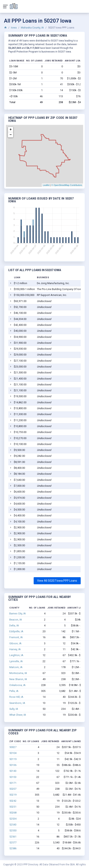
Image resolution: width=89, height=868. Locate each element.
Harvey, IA (15, 649)
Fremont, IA (16, 637)
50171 (13, 783)
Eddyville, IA (16, 631)
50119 (13, 759)
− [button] (11, 135)
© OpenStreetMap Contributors (67, 185)
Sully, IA (14, 709)
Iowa (14, 28)
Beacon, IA (16, 620)
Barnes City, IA (18, 613)
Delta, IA (14, 625)
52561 (13, 837)
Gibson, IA (15, 643)
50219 (13, 795)
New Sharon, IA (18, 679)
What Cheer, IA (18, 715)
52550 (13, 830)
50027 (13, 747)
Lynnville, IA (16, 661)
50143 (13, 771)
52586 (13, 848)
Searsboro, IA (17, 703)
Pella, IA (14, 691)
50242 (13, 801)
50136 (13, 765)
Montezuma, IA (18, 673)
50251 (13, 807)
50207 (13, 789)
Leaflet (46, 185)
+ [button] (11, 130)
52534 (13, 819)
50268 (13, 813)
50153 (13, 777)
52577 (13, 842)
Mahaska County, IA (32, 28)
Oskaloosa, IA (17, 685)
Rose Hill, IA (16, 697)
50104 (13, 753)
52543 (13, 825)
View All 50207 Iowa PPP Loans (57, 581)
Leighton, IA (16, 655)
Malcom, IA (16, 667)
